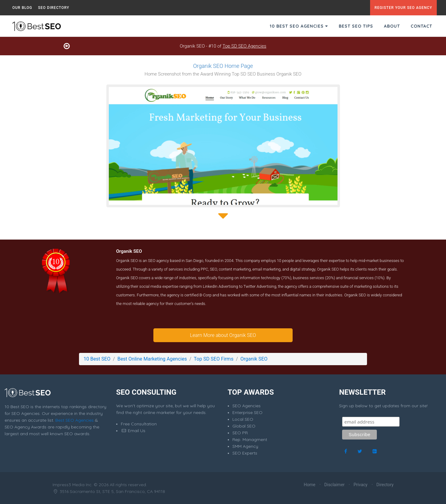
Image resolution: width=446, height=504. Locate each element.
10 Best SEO (97, 359)
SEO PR (240, 433)
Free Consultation (139, 424)
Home (310, 485)
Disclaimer (334, 485)
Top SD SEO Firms (214, 359)
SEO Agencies (247, 406)
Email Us (133, 431)
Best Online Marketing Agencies (152, 359)
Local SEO (243, 419)
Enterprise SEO (247, 412)
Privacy (360, 485)
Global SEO (244, 426)
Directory (385, 485)
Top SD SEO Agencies (244, 46)
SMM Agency (245, 446)
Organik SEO (254, 359)
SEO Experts (245, 453)
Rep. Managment (250, 440)
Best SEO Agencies (75, 420)
